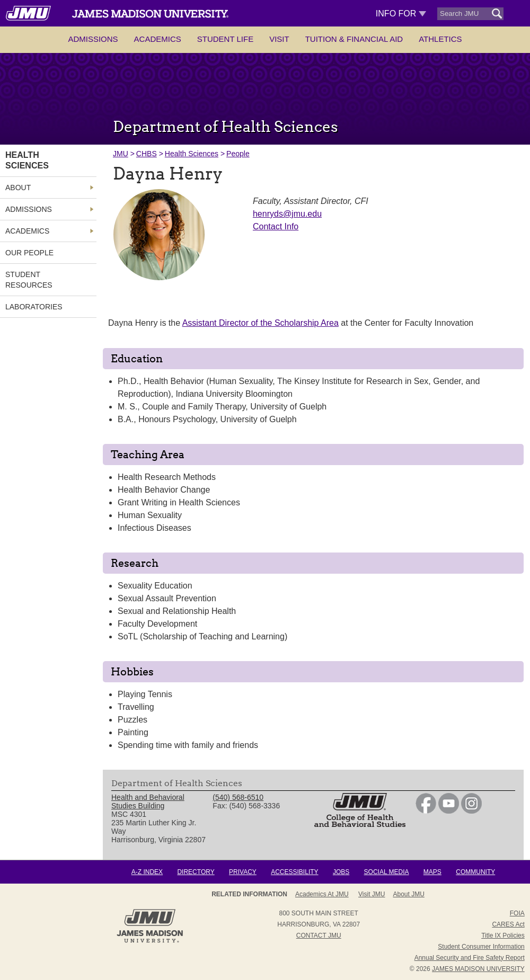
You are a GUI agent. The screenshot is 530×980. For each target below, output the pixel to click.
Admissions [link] (29, 209)
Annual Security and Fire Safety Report (470, 958)
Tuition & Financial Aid (354, 39)
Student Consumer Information (481, 947)
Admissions (93, 39)
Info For (401, 14)
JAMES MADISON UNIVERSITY (478, 969)
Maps (432, 872)
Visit (279, 39)
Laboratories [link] (34, 307)
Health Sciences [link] (27, 160)
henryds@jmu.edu (287, 214)
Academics (158, 39)
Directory (196, 872)
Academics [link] (27, 231)
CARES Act (508, 924)
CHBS (147, 154)
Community (475, 872)
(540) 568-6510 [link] (238, 797)
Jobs (341, 872)
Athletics (440, 39)
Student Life (225, 39)
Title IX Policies (503, 936)
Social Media (387, 872)
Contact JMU (319, 936)
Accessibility (294, 872)
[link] (426, 811)
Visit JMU (372, 894)
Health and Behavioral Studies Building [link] (148, 801)
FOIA (517, 913)
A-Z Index (147, 872)
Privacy (243, 872)
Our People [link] (29, 253)
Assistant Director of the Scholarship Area (260, 323)
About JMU (409, 894)
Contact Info (276, 226)
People (238, 154)
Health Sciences (192, 154)
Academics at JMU (322, 894)
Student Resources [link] (29, 280)
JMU (121, 154)
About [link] (18, 188)
